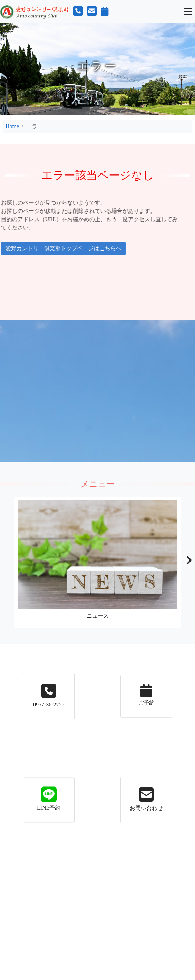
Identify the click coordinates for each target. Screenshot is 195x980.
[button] (189, 562)
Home (12, 126)
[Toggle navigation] (188, 11)
